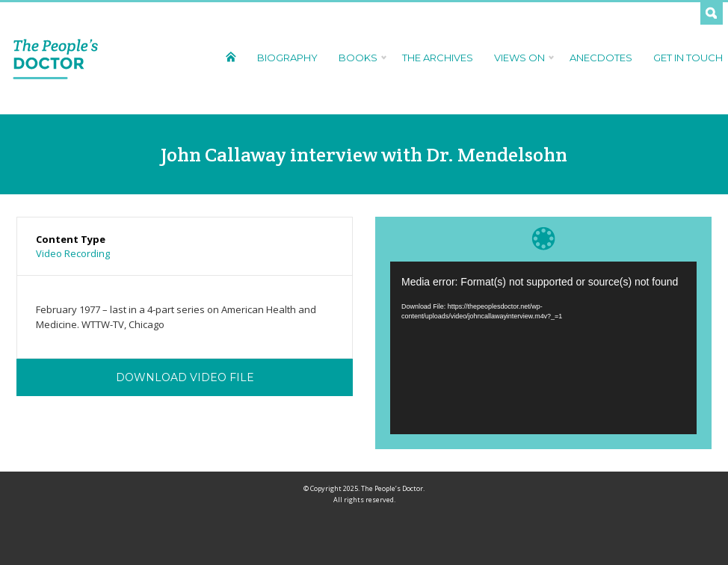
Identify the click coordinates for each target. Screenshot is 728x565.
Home (231, 56)
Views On (521, 58)
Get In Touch (688, 58)
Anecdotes (601, 58)
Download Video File (185, 377)
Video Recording (73, 253)
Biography (287, 58)
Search (712, 13)
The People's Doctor (56, 58)
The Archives (438, 58)
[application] (543, 348)
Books (360, 58)
